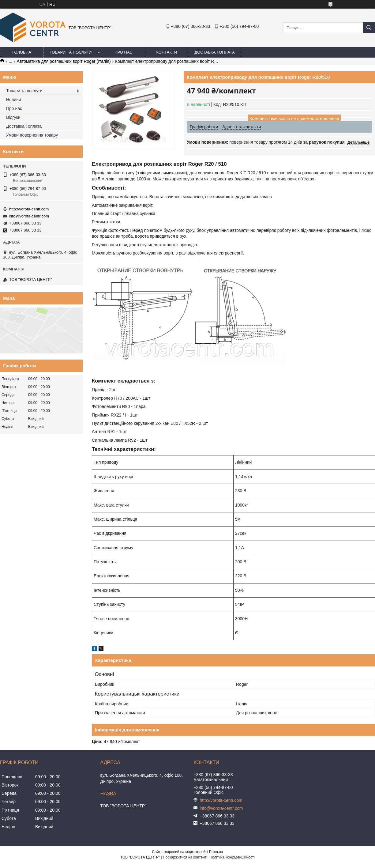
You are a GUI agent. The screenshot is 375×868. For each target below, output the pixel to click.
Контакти (167, 52)
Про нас (124, 52)
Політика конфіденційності (232, 857)
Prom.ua (216, 852)
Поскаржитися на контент (185, 857)
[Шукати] (369, 28)
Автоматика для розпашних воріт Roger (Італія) (64, 61)
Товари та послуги (71, 52)
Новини (14, 100)
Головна (22, 52)
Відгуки (13, 117)
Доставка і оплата (215, 52)
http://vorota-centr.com (29, 209)
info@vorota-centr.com (29, 216)
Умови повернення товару (32, 135)
